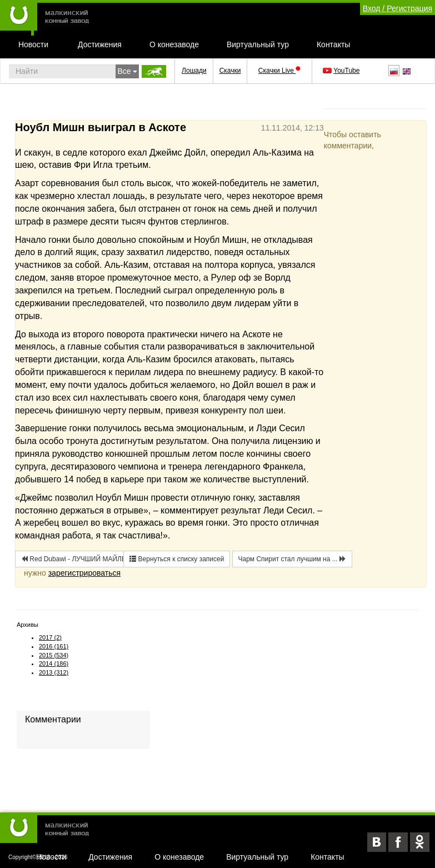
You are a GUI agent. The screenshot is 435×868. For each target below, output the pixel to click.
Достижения (100, 44)
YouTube (342, 71)
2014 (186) (54, 664)
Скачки (230, 71)
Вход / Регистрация (397, 8)
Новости (33, 44)
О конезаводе (174, 44)
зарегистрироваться (84, 573)
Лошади (194, 71)
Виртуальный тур (258, 44)
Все (127, 71)
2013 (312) (54, 672)
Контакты (333, 44)
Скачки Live (279, 71)
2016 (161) (54, 646)
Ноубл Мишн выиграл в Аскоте (101, 127)
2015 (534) (54, 655)
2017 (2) (50, 637)
